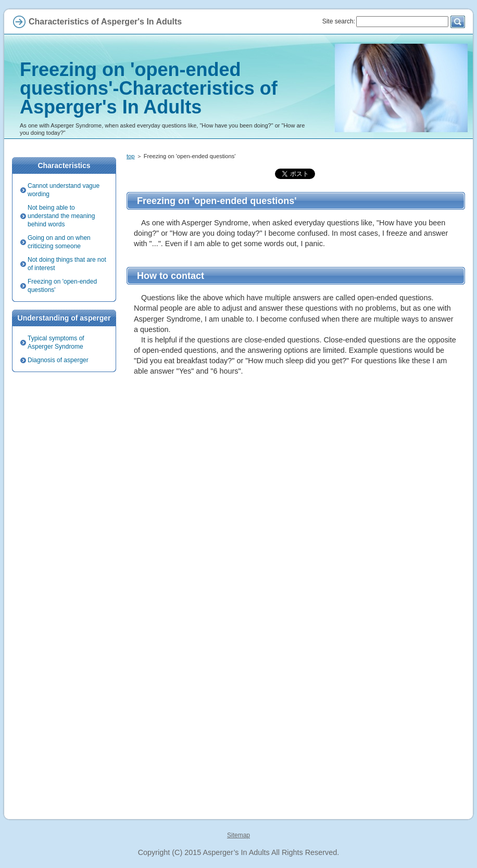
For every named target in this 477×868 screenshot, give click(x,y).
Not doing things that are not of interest (67, 264)
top (131, 156)
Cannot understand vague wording (64, 190)
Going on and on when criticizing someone (59, 242)
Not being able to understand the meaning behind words (61, 216)
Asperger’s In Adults (236, 852)
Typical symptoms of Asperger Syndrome (56, 342)
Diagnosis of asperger (58, 360)
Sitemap (238, 835)
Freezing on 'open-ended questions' (62, 286)
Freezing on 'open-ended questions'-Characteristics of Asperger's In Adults (149, 88)
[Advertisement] (296, 473)
